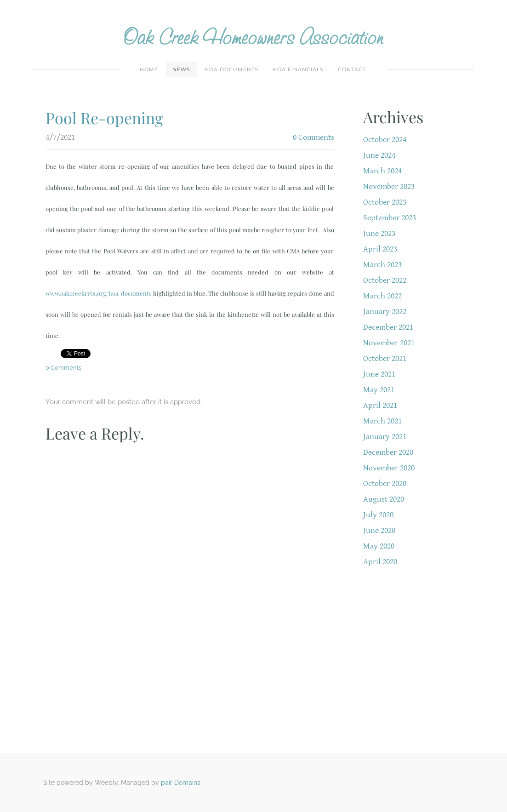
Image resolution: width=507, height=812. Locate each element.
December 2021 (388, 327)
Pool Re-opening (104, 118)
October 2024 (385, 140)
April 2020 (380, 562)
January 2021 (385, 437)
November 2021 (389, 343)
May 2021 (379, 390)
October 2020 (385, 483)
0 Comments (313, 137)
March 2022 (382, 296)
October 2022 (385, 280)
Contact (352, 69)
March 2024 (382, 171)
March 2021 (382, 421)
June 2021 (379, 374)
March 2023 (382, 265)
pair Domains (181, 783)
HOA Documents (231, 69)
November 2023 (389, 186)
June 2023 (379, 233)
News (181, 69)
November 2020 (389, 468)
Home (149, 69)
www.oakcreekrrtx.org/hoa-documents (99, 293)
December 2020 (388, 452)
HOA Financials (298, 69)
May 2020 (379, 546)
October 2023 (385, 202)
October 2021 (385, 358)
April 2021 (380, 405)
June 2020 (379, 530)
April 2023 (380, 249)
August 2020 (384, 499)
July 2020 (378, 515)
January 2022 (385, 312)
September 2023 (390, 218)
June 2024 (379, 155)
